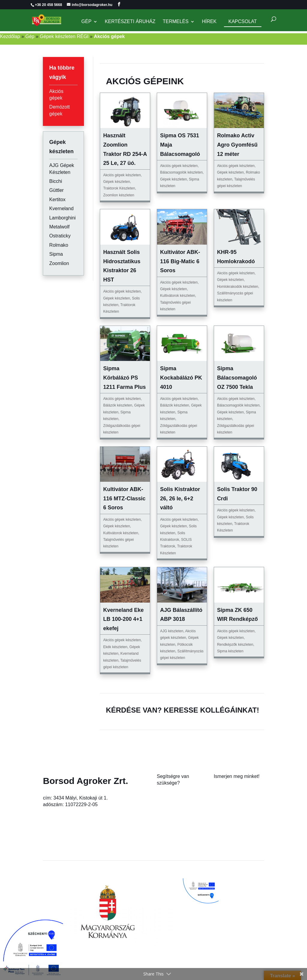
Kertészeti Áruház (130, 22)
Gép (86, 22)
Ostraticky (60, 236)
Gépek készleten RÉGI (64, 36)
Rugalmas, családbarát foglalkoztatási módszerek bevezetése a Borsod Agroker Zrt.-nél (242, 938)
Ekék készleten (115, 647)
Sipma (56, 254)
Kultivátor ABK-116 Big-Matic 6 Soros (180, 261)
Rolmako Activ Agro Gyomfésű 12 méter (237, 145)
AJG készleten (172, 631)
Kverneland (61, 209)
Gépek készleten (116, 182)
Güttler (56, 190)
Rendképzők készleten (235, 645)
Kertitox (57, 200)
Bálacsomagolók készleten (181, 172)
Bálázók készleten (118, 405)
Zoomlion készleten (119, 195)
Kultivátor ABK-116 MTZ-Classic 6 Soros (124, 498)
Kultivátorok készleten (178, 296)
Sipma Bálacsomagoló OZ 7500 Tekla (237, 378)
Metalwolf (59, 227)
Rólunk (221, 786)
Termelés (176, 22)
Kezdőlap (10, 36)
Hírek (209, 22)
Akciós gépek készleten (122, 175)
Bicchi (56, 181)
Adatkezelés (227, 813)
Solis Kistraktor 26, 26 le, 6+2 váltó (180, 498)
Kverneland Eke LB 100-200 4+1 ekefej (123, 619)
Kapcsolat (243, 21)
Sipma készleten (230, 651)
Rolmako (59, 245)
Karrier (221, 800)
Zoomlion (59, 263)
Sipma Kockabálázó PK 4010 (181, 378)
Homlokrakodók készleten (238, 287)
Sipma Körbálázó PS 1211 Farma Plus (124, 378)
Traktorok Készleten (119, 188)
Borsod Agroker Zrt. (85, 781)
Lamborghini (62, 218)
